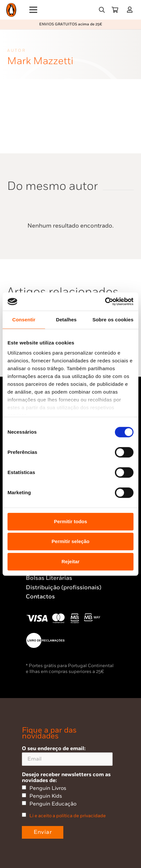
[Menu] (33, 10)
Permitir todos (70, 521)
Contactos (40, 597)
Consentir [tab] (24, 320)
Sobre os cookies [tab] (113, 320)
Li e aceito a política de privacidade (68, 816)
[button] (102, 10)
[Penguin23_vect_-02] (45, 640)
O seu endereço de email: (67, 756)
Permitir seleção (70, 541)
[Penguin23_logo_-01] (11, 10)
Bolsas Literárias (49, 578)
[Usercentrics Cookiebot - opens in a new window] (105, 301)
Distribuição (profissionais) (63, 588)
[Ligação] (131, 10)
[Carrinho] (115, 10)
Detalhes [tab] (66, 320)
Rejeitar (70, 561)
